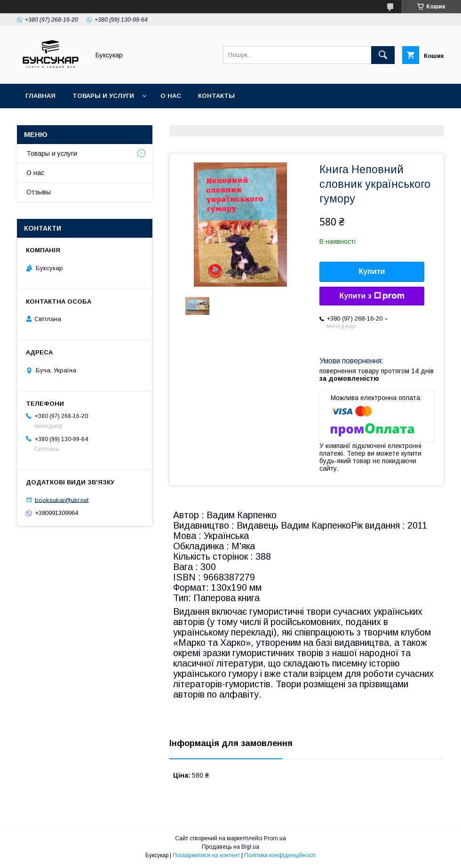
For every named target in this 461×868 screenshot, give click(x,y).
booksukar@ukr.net (62, 500)
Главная (40, 96)
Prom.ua (275, 838)
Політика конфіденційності (280, 855)
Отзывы (39, 192)
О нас (171, 96)
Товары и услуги (103, 96)
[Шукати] (383, 55)
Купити (372, 271)
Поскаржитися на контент (206, 855)
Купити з (372, 296)
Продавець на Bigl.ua (230, 847)
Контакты (216, 96)
